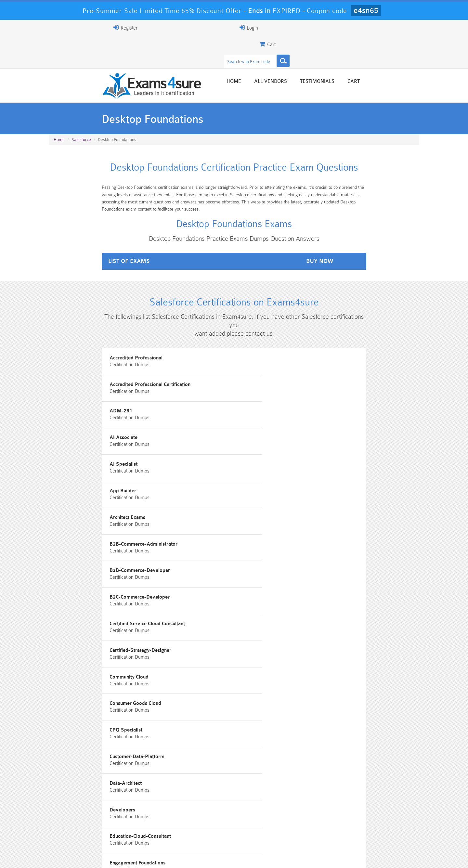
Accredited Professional (80, 352)
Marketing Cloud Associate (211, 615)
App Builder (321, 381)
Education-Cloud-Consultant (84, 528)
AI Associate (68, 381)
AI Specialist (195, 381)
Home (292, 53)
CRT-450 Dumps (327, 818)
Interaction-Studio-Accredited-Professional (355, 586)
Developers (320, 498)
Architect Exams (71, 411)
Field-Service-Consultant (208, 557)
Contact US (195, 857)
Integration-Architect (204, 586)
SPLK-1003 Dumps (265, 829)
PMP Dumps (80, 818)
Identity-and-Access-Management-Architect (102, 586)
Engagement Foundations (209, 528)
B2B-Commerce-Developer (338, 411)
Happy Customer (232, 773)
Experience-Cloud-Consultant (339, 528)
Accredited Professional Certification (221, 352)
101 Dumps (142, 818)
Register (344, 28)
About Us (82, 857)
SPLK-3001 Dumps (327, 829)
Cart (411, 53)
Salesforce (81, 111)
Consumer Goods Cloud (207, 469)
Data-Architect (197, 498)
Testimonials (375, 53)
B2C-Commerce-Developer (84, 440)
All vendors (328, 53)
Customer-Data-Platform (81, 498)
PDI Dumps (141, 829)
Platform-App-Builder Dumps (80, 832)
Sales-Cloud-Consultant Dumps (203, 821)
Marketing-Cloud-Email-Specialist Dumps (388, 821)
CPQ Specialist (324, 469)
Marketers (65, 615)
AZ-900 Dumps (203, 829)
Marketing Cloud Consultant (338, 615)
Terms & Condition (154, 857)
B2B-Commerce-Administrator (215, 411)
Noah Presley (232, 761)
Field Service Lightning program (89, 557)
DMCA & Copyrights (238, 857)
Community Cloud (73, 469)
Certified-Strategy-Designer (338, 440)
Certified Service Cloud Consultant (218, 440)
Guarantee (114, 857)
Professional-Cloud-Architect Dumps (265, 821)
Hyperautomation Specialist (338, 557)
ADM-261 (319, 352)
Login (377, 28)
